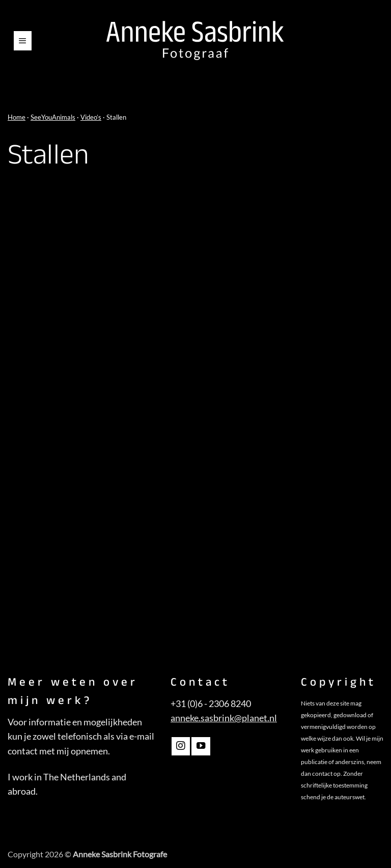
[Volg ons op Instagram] (181, 746)
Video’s (91, 117)
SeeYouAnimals (53, 117)
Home (17, 117)
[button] (23, 41)
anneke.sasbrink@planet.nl (224, 718)
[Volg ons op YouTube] (201, 746)
